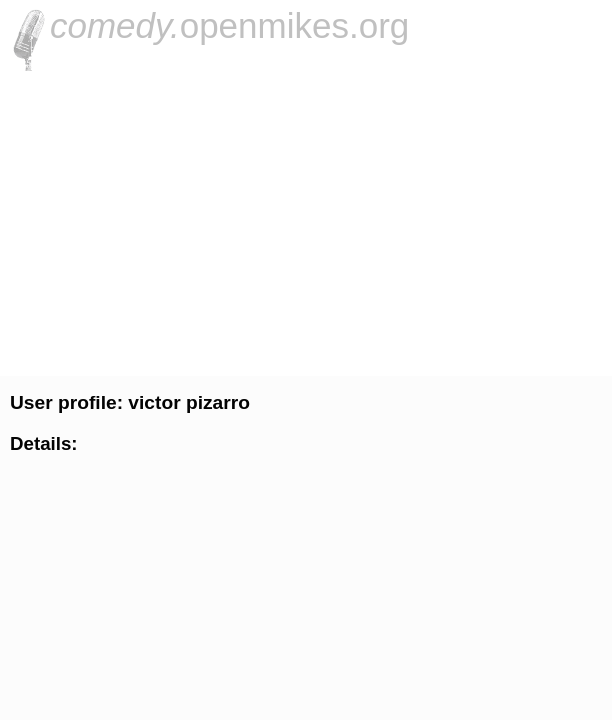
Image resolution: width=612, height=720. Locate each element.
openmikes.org (229, 25)
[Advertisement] (306, 221)
